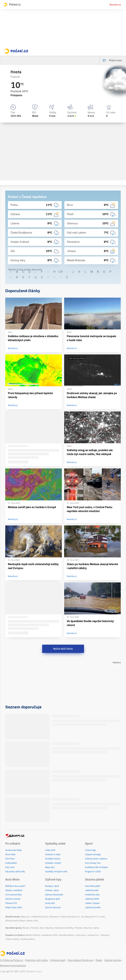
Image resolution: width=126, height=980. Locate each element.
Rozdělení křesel (53, 859)
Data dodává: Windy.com (81, 960)
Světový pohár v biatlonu (96, 859)
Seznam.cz (115, 5)
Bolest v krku (32, 921)
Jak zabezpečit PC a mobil (93, 917)
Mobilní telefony (33, 935)
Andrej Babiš (11, 863)
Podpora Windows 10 (70, 917)
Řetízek (26, 928)
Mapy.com (25, 917)
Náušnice (49, 928)
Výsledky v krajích (53, 863)
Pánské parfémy (28, 939)
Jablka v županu (92, 903)
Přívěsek (79, 928)
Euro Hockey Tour (93, 863)
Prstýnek (34, 928)
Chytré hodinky (12, 939)
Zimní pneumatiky (13, 895)
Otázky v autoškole (14, 890)
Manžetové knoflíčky (64, 928)
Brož (42, 928)
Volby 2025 (50, 850)
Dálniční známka (13, 899)
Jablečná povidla (93, 908)
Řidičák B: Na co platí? (15, 886)
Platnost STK (11, 903)
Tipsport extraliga (93, 854)
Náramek (88, 928)
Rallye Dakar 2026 (14, 908)
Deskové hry (93, 935)
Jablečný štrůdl (92, 899)
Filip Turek (10, 867)
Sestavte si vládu (53, 854)
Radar (99, 960)
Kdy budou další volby (15, 872)
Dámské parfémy (67, 935)
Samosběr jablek (93, 886)
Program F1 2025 (93, 872)
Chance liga (90, 850)
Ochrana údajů (58, 960)
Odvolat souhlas (113, 960)
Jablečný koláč (92, 890)
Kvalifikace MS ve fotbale (96, 867)
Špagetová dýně (52, 899)
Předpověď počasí (39, 917)
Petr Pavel (10, 859)
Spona (96, 928)
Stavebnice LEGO (50, 935)
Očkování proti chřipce (15, 921)
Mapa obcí (50, 867)
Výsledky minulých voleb (56, 872)
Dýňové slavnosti (53, 908)
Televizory (105, 935)
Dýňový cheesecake (54, 895)
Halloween (54, 917)
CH (61, 272)
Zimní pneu (81, 935)
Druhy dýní (50, 903)
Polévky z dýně (52, 890)
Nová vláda (10, 854)
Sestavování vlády (13, 850)
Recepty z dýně (52, 886)
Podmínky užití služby (37, 960)
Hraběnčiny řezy (92, 895)
